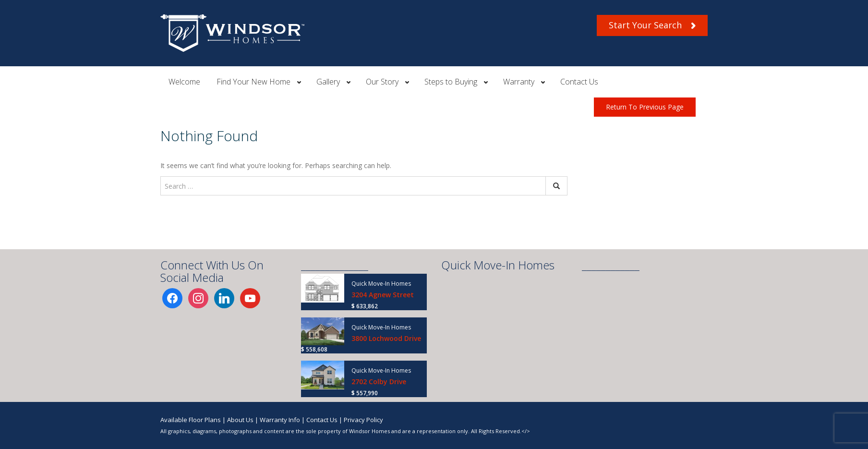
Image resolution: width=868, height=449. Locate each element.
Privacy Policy (363, 420)
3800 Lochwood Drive (386, 338)
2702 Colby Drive (379, 382)
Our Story (382, 82)
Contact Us (579, 82)
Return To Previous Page (645, 107)
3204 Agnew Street (383, 295)
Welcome (184, 82)
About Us (240, 420)
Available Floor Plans (191, 420)
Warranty (519, 82)
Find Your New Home (253, 82)
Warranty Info (280, 420)
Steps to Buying (451, 82)
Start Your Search (652, 25)
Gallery (328, 82)
